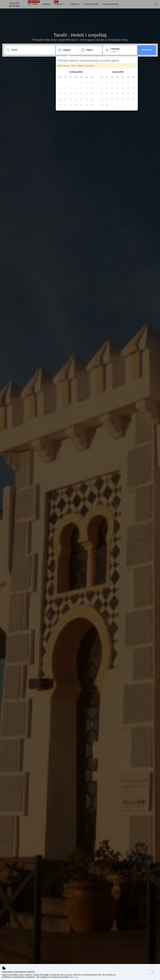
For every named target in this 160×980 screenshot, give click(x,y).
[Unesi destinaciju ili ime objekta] (32, 50)
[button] (59, 72)
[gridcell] (81, 82)
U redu (152, 972)
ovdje (76, 977)
